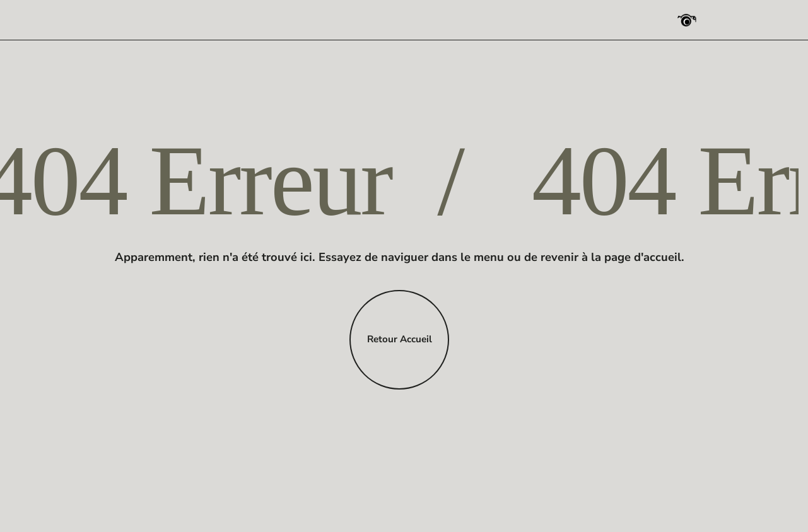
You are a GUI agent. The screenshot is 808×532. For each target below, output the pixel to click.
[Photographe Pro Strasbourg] (687, 20)
